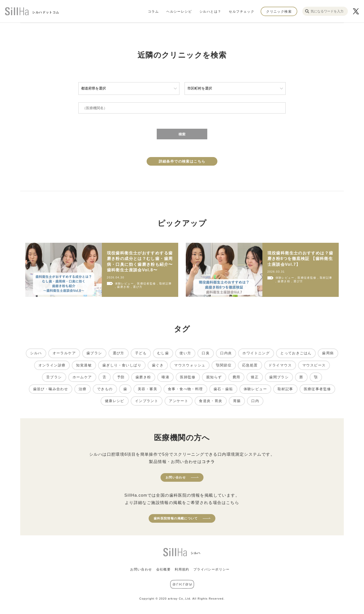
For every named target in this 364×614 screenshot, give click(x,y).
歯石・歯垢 (223, 389)
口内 (255, 401)
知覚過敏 (84, 365)
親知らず (214, 377)
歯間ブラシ (279, 377)
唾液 (165, 377)
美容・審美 (147, 389)
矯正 (255, 377)
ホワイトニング (256, 353)
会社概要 (164, 569)
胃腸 (237, 401)
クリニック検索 (279, 11)
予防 (121, 377)
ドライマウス (280, 365)
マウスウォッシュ (190, 365)
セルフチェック (242, 11)
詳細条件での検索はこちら (182, 161)
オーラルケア (64, 353)
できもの (105, 389)
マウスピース (314, 365)
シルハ (36, 353)
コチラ (208, 462)
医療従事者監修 (317, 389)
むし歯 (163, 353)
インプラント (147, 401)
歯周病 (328, 353)
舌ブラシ (54, 377)
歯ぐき (158, 365)
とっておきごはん (296, 353)
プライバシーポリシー (212, 569)
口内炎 (226, 353)
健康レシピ (115, 401)
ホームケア (82, 377)
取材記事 (285, 389)
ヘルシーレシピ (179, 11)
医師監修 (188, 377)
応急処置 (250, 365)
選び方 (119, 353)
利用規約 (182, 569)
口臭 (206, 353)
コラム (153, 11)
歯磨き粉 (143, 377)
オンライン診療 (52, 365)
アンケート (179, 401)
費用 (236, 377)
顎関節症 (224, 365)
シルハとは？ (210, 11)
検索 (182, 134)
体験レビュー (255, 389)
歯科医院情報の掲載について (176, 518)
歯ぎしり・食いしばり (122, 365)
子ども (141, 353)
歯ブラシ (94, 353)
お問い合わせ (176, 477)
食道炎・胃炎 (211, 401)
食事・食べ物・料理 (185, 389)
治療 (83, 389)
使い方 (185, 353)
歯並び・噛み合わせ (51, 389)
